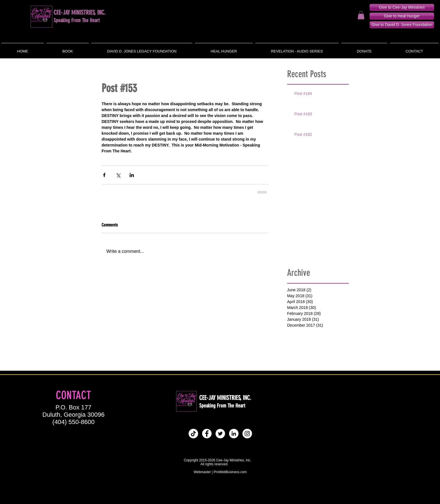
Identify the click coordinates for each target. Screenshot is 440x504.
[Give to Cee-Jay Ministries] (402, 7)
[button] (361, 15)
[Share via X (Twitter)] (118, 175)
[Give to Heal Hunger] (402, 16)
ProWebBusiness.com (230, 472)
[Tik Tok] (193, 434)
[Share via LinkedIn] (132, 175)
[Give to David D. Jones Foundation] (402, 25)
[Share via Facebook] (104, 175)
